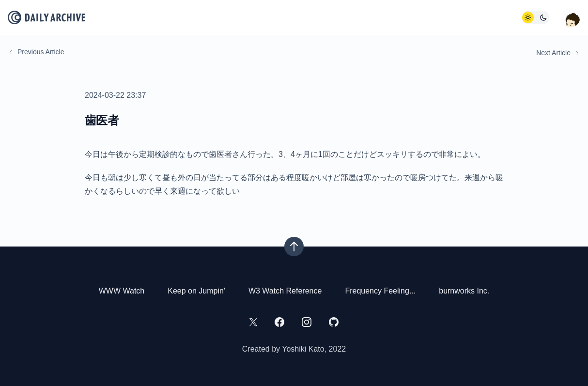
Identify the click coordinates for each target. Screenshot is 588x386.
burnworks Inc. (464, 291)
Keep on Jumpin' (196, 291)
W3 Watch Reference (285, 291)
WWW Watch (122, 291)
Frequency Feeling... (380, 291)
